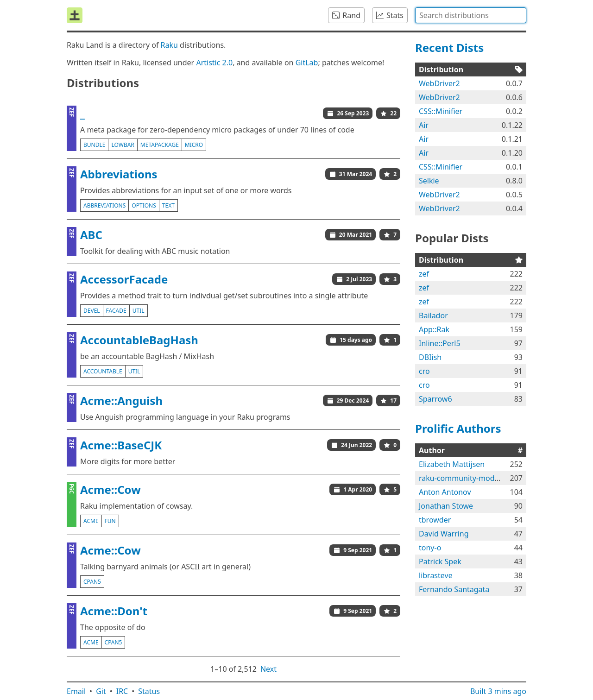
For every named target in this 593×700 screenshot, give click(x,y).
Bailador (433, 315)
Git (101, 691)
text (168, 205)
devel (92, 311)
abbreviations (104, 205)
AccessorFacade (124, 279)
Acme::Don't (114, 611)
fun (110, 521)
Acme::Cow (110, 489)
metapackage (160, 145)
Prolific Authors (458, 428)
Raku (169, 45)
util (139, 311)
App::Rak (434, 329)
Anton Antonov (445, 492)
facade (116, 311)
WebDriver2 (439, 83)
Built (498, 691)
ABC (91, 235)
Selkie (429, 181)
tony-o (430, 548)
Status (149, 691)
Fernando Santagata (454, 589)
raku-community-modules (464, 478)
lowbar (123, 145)
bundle (94, 145)
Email (76, 691)
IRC (122, 691)
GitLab (307, 63)
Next (268, 669)
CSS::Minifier (441, 111)
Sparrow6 (435, 399)
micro (194, 145)
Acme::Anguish (121, 400)
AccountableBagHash (139, 340)
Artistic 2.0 (214, 63)
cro (424, 371)
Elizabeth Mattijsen (452, 464)
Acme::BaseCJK (121, 445)
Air (424, 125)
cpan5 (92, 582)
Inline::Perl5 (440, 343)
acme (91, 521)
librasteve (436, 575)
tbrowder (435, 520)
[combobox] (471, 15)
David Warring (444, 534)
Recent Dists (449, 47)
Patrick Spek (440, 561)
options (144, 205)
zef (424, 274)
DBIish (430, 357)
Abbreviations (119, 174)
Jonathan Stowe (446, 506)
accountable (103, 371)
